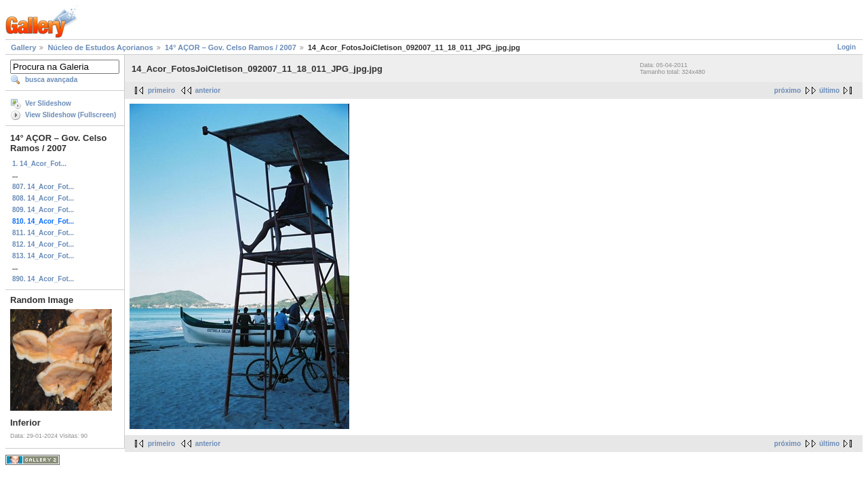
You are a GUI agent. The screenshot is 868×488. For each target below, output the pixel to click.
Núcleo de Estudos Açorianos (100, 47)
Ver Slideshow (48, 103)
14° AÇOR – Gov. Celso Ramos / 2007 (231, 47)
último (829, 90)
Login (847, 47)
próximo (788, 90)
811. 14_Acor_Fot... (43, 233)
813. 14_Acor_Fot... (43, 256)
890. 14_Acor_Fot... (43, 279)
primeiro (161, 90)
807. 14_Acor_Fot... (43, 187)
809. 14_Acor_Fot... (43, 210)
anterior (208, 90)
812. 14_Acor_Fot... (43, 244)
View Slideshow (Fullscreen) (71, 115)
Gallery (23, 47)
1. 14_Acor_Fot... (39, 164)
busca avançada (51, 80)
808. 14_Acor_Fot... (43, 198)
